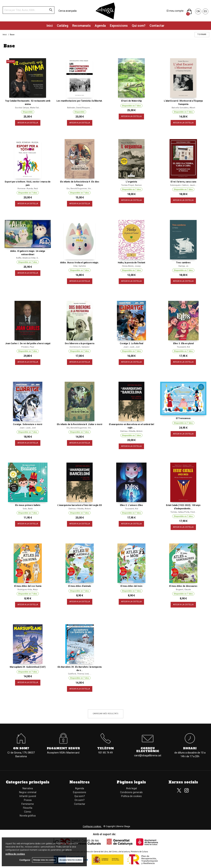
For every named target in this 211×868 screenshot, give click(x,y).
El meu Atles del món (131, 586)
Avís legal (131, 788)
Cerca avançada (67, 11)
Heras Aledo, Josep (131, 266)
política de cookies (15, 854)
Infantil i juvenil (28, 796)
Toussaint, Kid (183, 347)
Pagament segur (63, 748)
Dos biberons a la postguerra (80, 343)
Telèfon (105, 748)
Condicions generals (131, 792)
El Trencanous (183, 418)
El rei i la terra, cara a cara (183, 182)
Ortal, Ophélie (80, 266)
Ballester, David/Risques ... (80, 108)
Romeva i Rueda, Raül (28, 189)
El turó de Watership (131, 101)
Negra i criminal (28, 792)
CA (198, 11)
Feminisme (28, 804)
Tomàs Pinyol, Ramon (131, 185)
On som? (21, 748)
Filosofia (28, 808)
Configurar (25, 860)
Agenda (100, 26)
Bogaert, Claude (183, 590)
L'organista (131, 182)
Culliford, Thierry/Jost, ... (80, 674)
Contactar (157, 26)
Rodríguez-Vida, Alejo (28, 590)
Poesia (28, 800)
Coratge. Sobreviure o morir (28, 424)
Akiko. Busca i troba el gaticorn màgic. (80, 263)
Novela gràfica (28, 816)
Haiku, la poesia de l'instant (131, 263)
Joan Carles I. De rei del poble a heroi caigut (28, 343)
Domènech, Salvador (80, 347)
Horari (190, 748)
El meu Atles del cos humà (28, 586)
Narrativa (28, 788)
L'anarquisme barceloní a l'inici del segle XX (80, 505)
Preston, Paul (28, 347)
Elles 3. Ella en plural (183, 343)
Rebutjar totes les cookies (44, 860)
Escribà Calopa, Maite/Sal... (28, 108)
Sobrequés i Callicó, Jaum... (183, 185)
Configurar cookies (92, 826)
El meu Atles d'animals (80, 586)
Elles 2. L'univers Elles (131, 505)
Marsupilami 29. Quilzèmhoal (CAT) (28, 667)
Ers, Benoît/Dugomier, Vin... (80, 189)
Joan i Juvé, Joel (131, 347)
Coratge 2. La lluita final (131, 343)
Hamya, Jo (183, 266)
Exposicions (119, 26)
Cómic (28, 812)
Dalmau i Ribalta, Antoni (131, 431)
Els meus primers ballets (28, 505)
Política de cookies (131, 796)
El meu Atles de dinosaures (183, 586)
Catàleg (63, 26)
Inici (50, 26)
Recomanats (81, 26)
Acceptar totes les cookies (71, 860)
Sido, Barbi (28, 509)
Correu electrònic (148, 750)
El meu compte (175, 11)
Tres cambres (183, 263)
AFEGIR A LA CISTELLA (28, 123)
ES (205, 11)
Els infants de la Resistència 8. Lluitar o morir (80, 424)
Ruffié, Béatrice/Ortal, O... (28, 258)
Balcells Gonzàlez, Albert (183, 108)
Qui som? (139, 26)
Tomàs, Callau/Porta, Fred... (183, 512)
